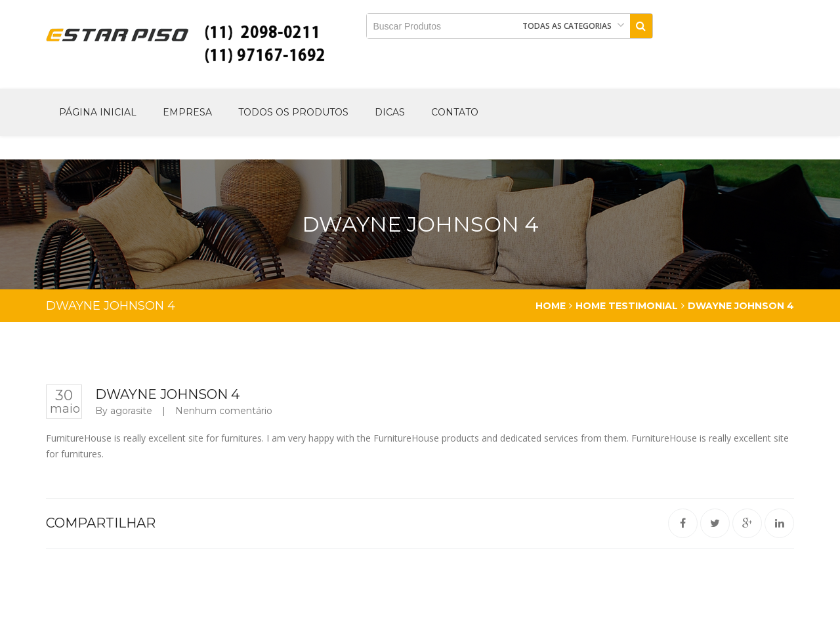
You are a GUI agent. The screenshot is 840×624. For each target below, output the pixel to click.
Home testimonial (627, 306)
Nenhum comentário (224, 411)
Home (551, 306)
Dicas (390, 112)
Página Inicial (98, 112)
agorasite (131, 411)
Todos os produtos (293, 112)
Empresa (187, 112)
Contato (455, 112)
